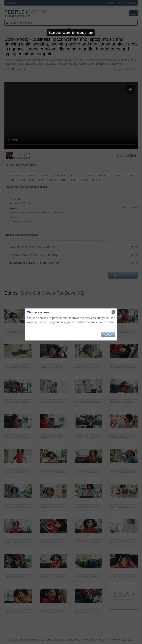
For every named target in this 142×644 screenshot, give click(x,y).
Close (108, 335)
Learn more (106, 322)
